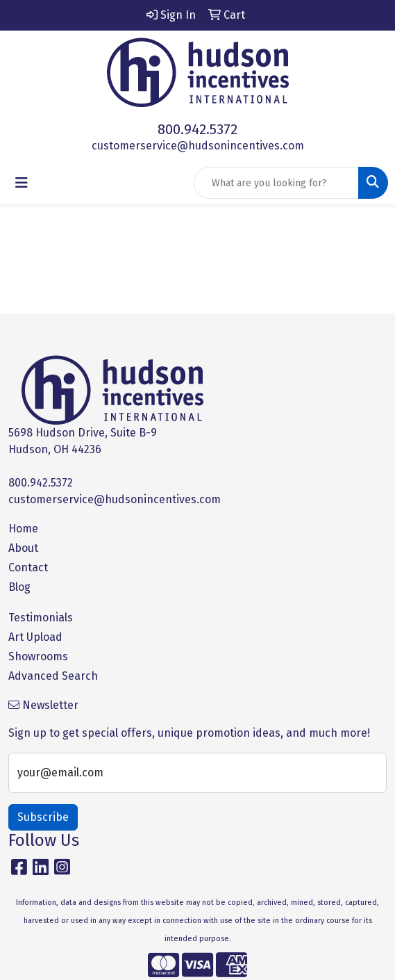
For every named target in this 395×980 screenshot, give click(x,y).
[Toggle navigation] (22, 183)
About (23, 548)
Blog (19, 587)
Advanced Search (53, 676)
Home (23, 529)
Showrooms (38, 656)
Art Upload (35, 637)
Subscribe (43, 817)
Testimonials (41, 618)
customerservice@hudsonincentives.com (198, 146)
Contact (28, 567)
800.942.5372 (197, 129)
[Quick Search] (276, 183)
